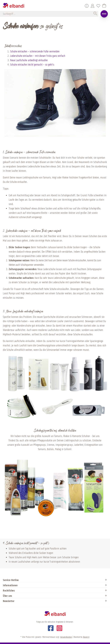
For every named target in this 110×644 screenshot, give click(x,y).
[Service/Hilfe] (87, 6)
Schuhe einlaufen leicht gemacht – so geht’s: (32, 65)
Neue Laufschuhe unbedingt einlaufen (29, 60)
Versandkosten (66, 637)
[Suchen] (95, 14)
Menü (104, 14)
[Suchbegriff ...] (48, 14)
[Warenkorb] (104, 6)
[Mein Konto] (93, 6)
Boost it (86, 637)
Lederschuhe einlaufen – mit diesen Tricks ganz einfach (38, 56)
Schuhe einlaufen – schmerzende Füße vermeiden (35, 52)
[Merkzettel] (98, 6)
